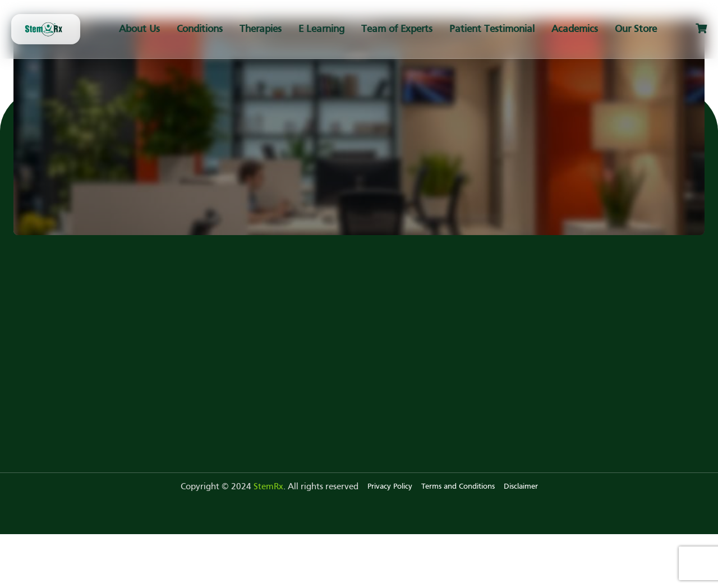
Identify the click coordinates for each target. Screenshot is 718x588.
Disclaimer (521, 487)
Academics (575, 29)
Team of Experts (397, 29)
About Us (139, 29)
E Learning (321, 29)
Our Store (636, 29)
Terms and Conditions (458, 487)
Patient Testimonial (492, 29)
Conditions (200, 29)
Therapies (261, 29)
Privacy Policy (390, 487)
